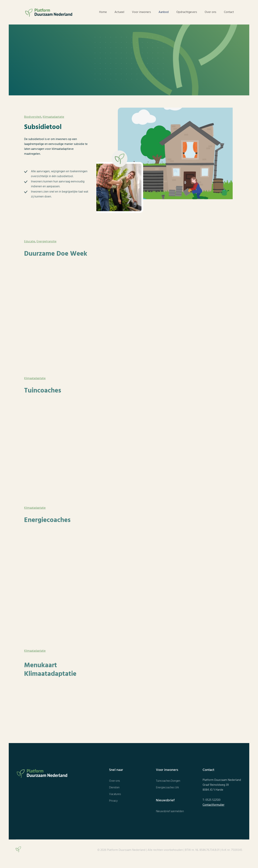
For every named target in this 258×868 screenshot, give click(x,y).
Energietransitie (46, 245)
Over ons (210, 12)
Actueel (119, 12)
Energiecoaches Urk (167, 788)
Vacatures (115, 794)
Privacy (113, 801)
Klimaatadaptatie (53, 117)
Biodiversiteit (33, 117)
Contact (229, 12)
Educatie (30, 245)
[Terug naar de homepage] (49, 12)
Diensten (114, 788)
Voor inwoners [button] (141, 12)
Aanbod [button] (164, 12)
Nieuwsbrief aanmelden (170, 811)
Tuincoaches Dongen (168, 781)
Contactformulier (214, 805)
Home (103, 12)
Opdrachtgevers (187, 12)
